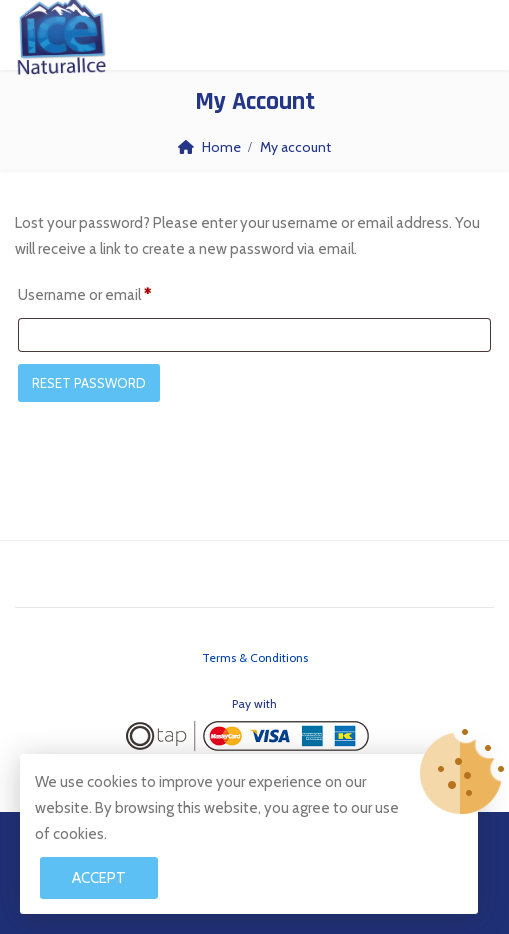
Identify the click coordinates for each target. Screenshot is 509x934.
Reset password (89, 383)
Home (221, 147)
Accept (99, 878)
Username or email (84, 292)
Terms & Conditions (255, 657)
